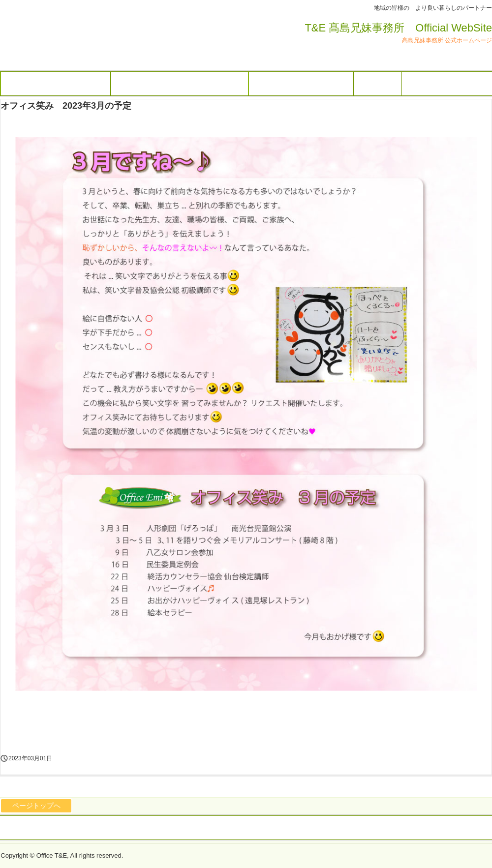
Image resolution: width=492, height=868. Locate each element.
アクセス (378, 84)
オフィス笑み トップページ (301, 84)
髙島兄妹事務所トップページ (56, 84)
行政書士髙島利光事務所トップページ (180, 84)
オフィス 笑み (59, 40)
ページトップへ (36, 806)
